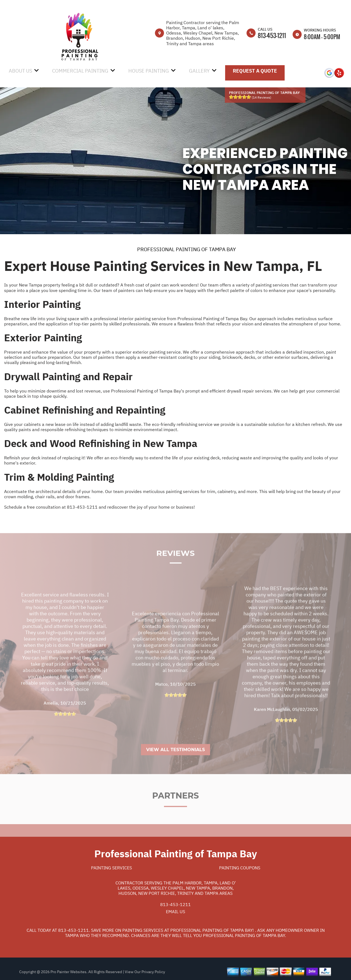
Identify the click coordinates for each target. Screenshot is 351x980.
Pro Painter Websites (68, 972)
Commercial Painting (80, 71)
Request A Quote (255, 71)
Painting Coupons (240, 868)
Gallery (199, 71)
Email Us (175, 912)
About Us (20, 71)
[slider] (240, 97)
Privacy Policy (153, 972)
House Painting (149, 71)
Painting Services (111, 868)
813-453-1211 (272, 35)
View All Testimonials (175, 763)
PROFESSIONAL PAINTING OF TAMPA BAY (186, 249)
